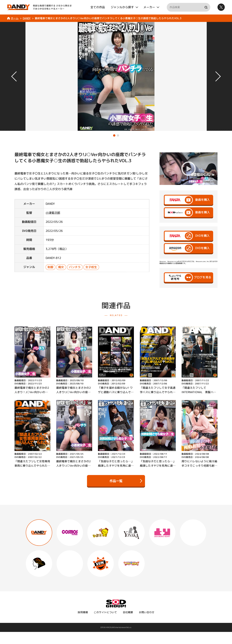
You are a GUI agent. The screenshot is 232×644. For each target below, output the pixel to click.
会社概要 (128, 624)
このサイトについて (105, 624)
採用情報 (83, 624)
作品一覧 (126, 481)
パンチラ (75, 267)
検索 (206, 7)
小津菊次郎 (53, 213)
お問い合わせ (147, 624)
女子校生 (91, 267)
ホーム (15, 18)
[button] (114, 135)
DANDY (27, 18)
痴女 (61, 267)
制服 (50, 267)
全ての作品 (98, 7)
